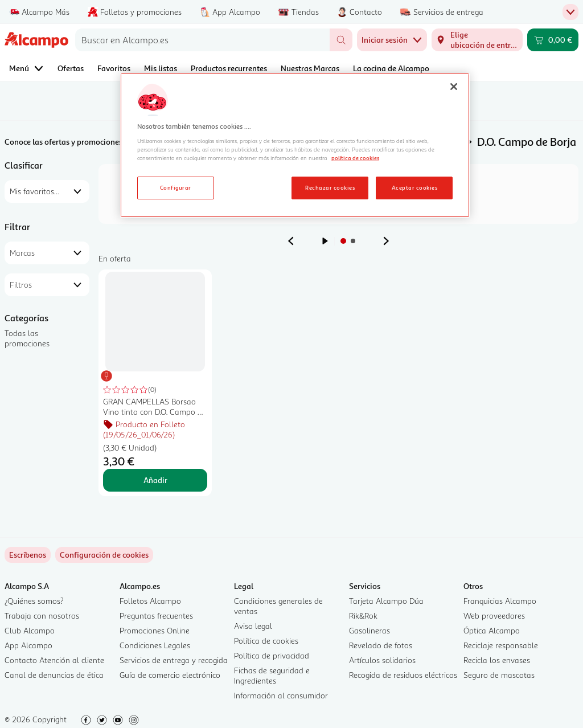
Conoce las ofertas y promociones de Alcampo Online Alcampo (114, 142)
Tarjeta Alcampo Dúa (386, 601)
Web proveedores (494, 615)
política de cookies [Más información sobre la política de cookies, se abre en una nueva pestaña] (355, 158)
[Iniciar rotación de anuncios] (325, 241)
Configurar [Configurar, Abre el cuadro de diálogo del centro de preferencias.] (176, 187)
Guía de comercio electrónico (170, 675)
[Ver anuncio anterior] (291, 241)
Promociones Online (155, 630)
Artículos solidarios (382, 660)
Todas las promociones (27, 338)
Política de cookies (266, 641)
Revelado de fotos (381, 645)
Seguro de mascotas (499, 675)
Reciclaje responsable (501, 645)
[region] (295, 145)
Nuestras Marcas (310, 68)
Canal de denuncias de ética (54, 675)
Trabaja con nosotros (42, 615)
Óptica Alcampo (492, 630)
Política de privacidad (272, 655)
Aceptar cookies (414, 187)
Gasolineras (369, 630)
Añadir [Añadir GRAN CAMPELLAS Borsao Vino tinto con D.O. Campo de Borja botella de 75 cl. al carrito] (155, 480)
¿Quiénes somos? (34, 601)
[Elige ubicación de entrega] (477, 40)
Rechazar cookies (330, 187)
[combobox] (202, 40)
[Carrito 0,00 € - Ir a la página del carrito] (553, 40)
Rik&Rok (363, 615)
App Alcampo (28, 645)
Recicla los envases (497, 660)
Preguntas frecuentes (156, 615)
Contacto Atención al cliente (54, 660)
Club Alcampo (30, 630)
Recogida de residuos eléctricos (403, 675)
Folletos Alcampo (150, 601)
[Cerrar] (454, 87)
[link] (104, 555)
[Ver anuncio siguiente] (386, 241)
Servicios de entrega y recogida (174, 660)
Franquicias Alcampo (500, 601)
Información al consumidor (281, 695)
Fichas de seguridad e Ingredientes (272, 675)
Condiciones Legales (155, 645)
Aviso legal (253, 626)
